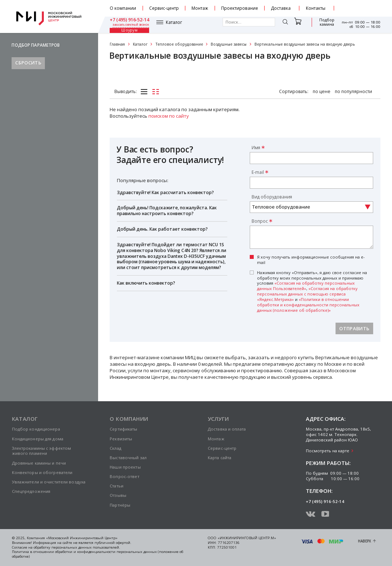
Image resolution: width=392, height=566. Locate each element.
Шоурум (323, 25)
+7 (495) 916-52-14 (361, 6)
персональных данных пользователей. (86, 547)
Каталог (127, 25)
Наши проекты (125, 467)
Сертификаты (123, 429)
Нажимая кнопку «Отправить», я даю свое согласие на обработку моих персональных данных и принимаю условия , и (312, 292)
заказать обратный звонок (362, 11)
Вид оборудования (272, 197)
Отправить (354, 328)
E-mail (258, 172)
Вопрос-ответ (124, 476)
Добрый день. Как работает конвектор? (162, 229)
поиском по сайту (169, 116)
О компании (123, 8)
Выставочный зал (128, 458)
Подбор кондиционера (36, 429)
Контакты (316, 8)
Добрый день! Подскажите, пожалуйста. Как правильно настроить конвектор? (167, 211)
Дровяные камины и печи (39, 463)
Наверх (364, 541)
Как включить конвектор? (146, 283)
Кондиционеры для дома (38, 439)
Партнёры (120, 505)
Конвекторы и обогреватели (42, 472)
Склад (115, 448)
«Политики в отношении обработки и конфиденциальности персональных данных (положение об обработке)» (308, 305)
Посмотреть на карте (328, 451)
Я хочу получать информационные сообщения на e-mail (311, 260)
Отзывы (118, 495)
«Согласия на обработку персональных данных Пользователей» (306, 286)
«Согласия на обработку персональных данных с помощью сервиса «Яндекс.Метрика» (307, 294)
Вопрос (260, 221)
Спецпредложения (31, 491)
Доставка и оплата (227, 429)
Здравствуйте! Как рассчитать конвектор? (165, 192)
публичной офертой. (113, 543)
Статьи (117, 486)
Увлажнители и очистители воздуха (49, 482)
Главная (117, 44)
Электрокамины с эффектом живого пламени (42, 451)
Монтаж (200, 8)
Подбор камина (297, 25)
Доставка (281, 8)
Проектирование (240, 8)
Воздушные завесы (229, 44)
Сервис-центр (164, 8)
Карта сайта (220, 458)
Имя (256, 147)
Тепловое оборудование (179, 44)
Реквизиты (121, 439)
